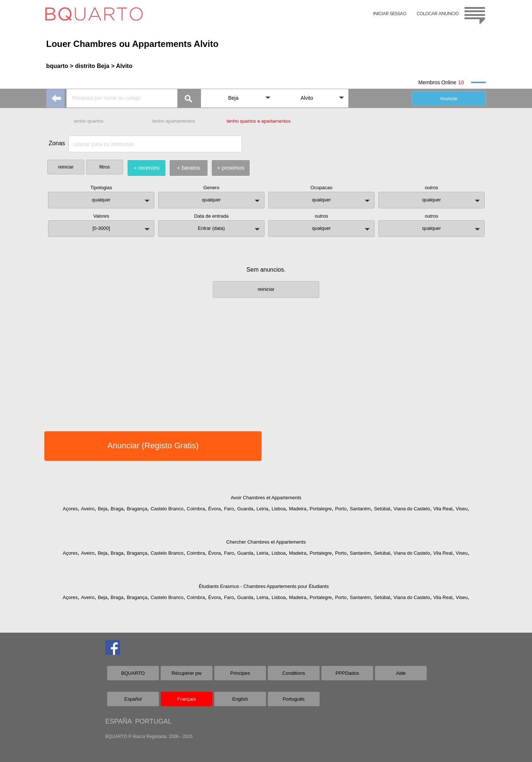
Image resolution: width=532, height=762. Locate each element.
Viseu (461, 509)
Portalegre (321, 509)
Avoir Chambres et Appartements (266, 498)
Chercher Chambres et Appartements (266, 542)
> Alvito (122, 66)
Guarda (245, 509)
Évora (215, 509)
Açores (70, 509)
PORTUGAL (154, 721)
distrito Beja (92, 66)
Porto (341, 509)
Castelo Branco (167, 509)
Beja (103, 509)
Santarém (360, 509)
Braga (117, 509)
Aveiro (88, 509)
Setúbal (382, 509)
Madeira (298, 509)
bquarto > (60, 66)
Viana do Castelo (412, 509)
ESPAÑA (118, 721)
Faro (229, 509)
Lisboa (279, 509)
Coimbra (196, 509)
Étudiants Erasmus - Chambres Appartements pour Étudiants (264, 586)
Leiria (262, 509)
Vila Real (443, 509)
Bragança (137, 509)
